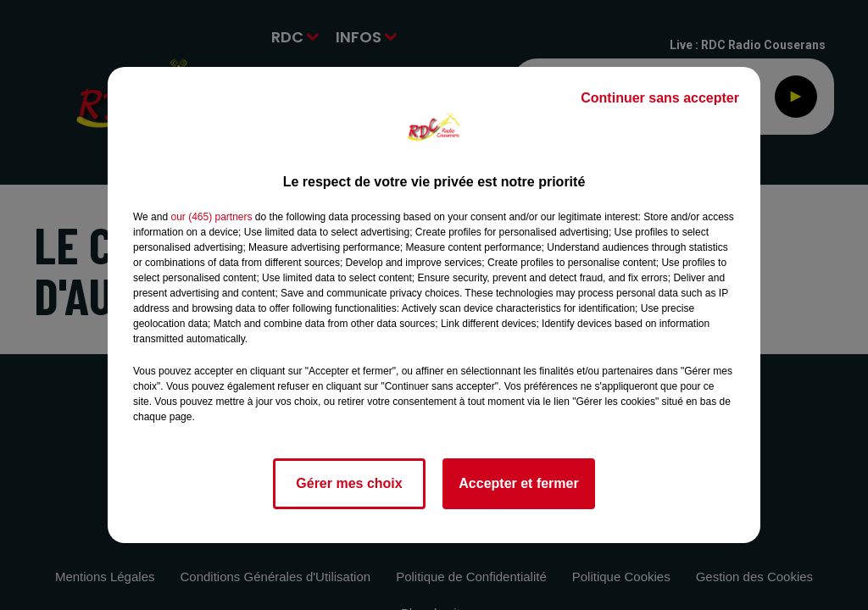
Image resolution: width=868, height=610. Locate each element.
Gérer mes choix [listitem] (349, 483)
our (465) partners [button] (211, 217)
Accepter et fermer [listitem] (518, 483)
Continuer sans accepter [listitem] (660, 98)
